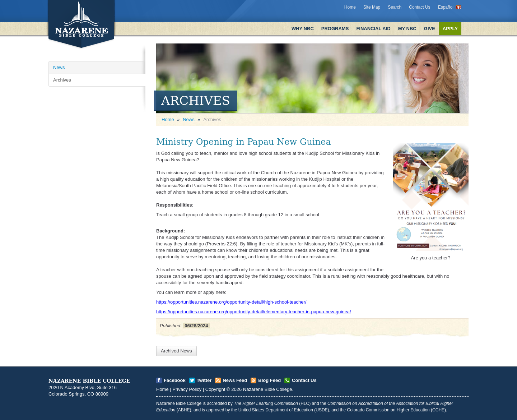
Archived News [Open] (176, 351)
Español (446, 7)
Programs (335, 29)
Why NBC (303, 29)
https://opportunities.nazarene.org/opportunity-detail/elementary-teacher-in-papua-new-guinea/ (254, 312)
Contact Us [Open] (304, 380)
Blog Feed (269, 380)
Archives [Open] (62, 80)
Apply (450, 29)
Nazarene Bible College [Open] (268, 389)
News (189, 119)
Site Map (372, 7)
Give (430, 29)
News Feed (235, 380)
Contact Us (420, 7)
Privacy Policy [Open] (187, 389)
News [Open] (59, 67)
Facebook (175, 380)
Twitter (204, 380)
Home (350, 7)
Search (395, 7)
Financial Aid (373, 29)
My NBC (407, 29)
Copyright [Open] (215, 389)
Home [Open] (168, 119)
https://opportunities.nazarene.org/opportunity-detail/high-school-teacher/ (231, 302)
